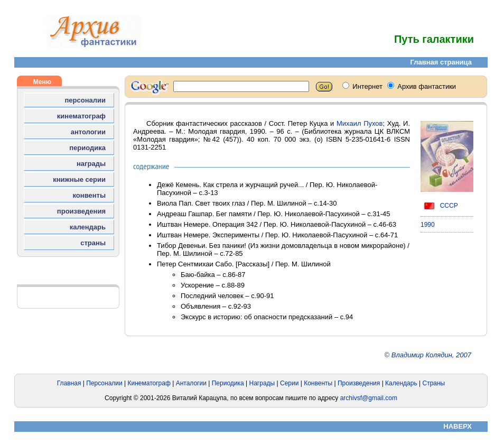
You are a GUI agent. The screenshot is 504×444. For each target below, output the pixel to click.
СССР (439, 206)
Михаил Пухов (360, 123)
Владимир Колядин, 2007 (431, 355)
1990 (428, 225)
